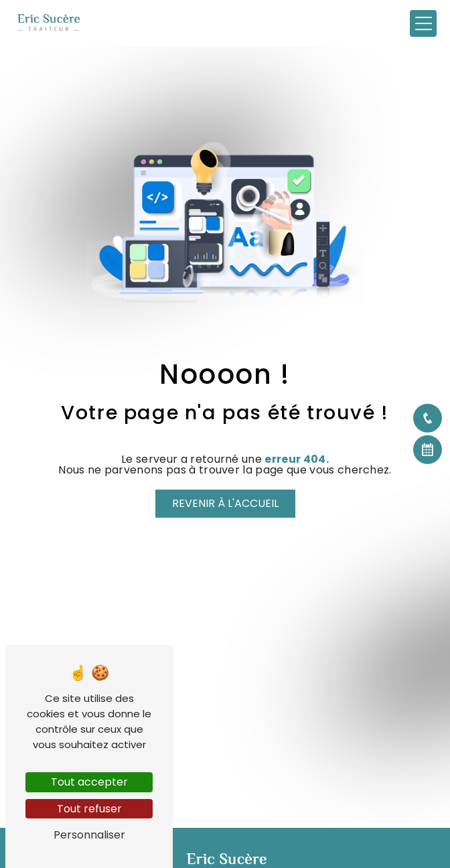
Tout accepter (89, 782)
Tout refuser (89, 809)
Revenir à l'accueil (225, 503)
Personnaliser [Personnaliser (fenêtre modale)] (89, 835)
